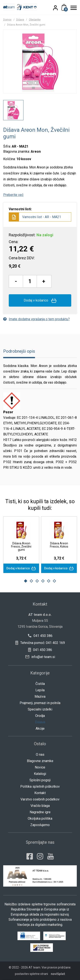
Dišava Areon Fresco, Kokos (59, 545)
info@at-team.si (40, 657)
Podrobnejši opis (19, 351)
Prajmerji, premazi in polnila (40, 703)
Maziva (40, 697)
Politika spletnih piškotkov (40, 786)
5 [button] (49, 581)
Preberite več (13, 195)
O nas (40, 755)
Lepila (40, 690)
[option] (13, 110)
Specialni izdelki (40, 709)
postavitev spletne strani (31, 974)
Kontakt (40, 793)
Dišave (20, 20)
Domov (7, 20)
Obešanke (35, 20)
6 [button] (55, 581)
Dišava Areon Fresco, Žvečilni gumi (21, 547)
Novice (40, 767)
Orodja (40, 716)
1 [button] (26, 581)
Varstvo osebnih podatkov (40, 799)
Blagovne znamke (40, 761)
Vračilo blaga (40, 806)
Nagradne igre (40, 812)
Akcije (40, 728)
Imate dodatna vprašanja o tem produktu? (36, 319)
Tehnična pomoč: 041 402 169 (40, 643)
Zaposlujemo (40, 825)
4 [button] (43, 581)
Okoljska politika (40, 818)
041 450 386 (40, 636)
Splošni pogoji (40, 780)
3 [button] (37, 581)
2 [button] (31, 581)
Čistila (40, 684)
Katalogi (40, 774)
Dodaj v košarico (40, 301)
